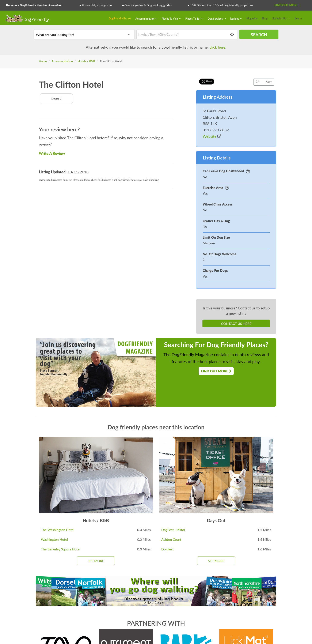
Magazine (252, 18)
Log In (298, 18)
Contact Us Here (236, 323)
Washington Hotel (54, 539)
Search (259, 34)
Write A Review (52, 153)
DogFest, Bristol (173, 530)
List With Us (279, 18)
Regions (235, 18)
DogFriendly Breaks (120, 18)
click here (218, 47)
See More (96, 561)
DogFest (168, 549)
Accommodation (145, 18)
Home (43, 61)
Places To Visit (170, 18)
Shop (265, 18)
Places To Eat (193, 18)
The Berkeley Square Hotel (61, 549)
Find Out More (286, 5)
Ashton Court (171, 539)
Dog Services (216, 18)
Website (212, 136)
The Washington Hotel (58, 530)
